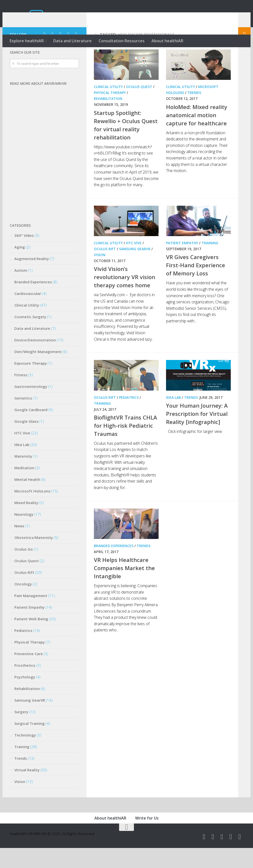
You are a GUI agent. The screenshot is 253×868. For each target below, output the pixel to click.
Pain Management (31, 616)
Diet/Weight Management (38, 372)
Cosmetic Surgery (30, 337)
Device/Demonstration (35, 360)
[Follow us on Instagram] (68, 54)
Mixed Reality (26, 523)
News (19, 546)
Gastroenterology (31, 406)
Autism (21, 290)
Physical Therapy (110, 113)
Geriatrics (23, 418)
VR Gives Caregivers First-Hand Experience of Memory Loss (196, 285)
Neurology (24, 534)
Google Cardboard (31, 430)
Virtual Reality (27, 790)
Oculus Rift (105, 269)
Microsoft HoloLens (32, 511)
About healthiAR (167, 41)
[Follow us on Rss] (76, 54)
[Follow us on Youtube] (60, 54)
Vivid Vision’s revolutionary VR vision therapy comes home (125, 297)
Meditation (24, 488)
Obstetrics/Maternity (34, 557)
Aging (20, 267)
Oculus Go (24, 569)
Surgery (21, 732)
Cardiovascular (28, 313)
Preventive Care (29, 674)
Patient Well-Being (31, 639)
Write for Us (147, 838)
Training (210, 263)
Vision (100, 275)
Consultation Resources (122, 41)
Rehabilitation (108, 119)
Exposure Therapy (31, 383)
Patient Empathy (182, 263)
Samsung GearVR (135, 269)
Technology (25, 755)
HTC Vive (134, 263)
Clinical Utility (108, 107)
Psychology (25, 697)
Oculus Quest (139, 107)
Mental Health (27, 499)
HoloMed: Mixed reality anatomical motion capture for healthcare (197, 135)
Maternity (23, 476)
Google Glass (26, 441)
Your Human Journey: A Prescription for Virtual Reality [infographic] (197, 434)
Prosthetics (25, 685)
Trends (194, 113)
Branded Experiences (114, 566)
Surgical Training (30, 743)
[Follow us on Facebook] (52, 54)
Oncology (23, 604)
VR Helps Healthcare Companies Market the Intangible (124, 588)
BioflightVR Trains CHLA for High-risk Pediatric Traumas (126, 445)
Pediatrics (129, 417)
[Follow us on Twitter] (44, 54)
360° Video (24, 255)
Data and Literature (73, 41)
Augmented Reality (32, 279)
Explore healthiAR (27, 41)
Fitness (21, 395)
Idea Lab (173, 417)
